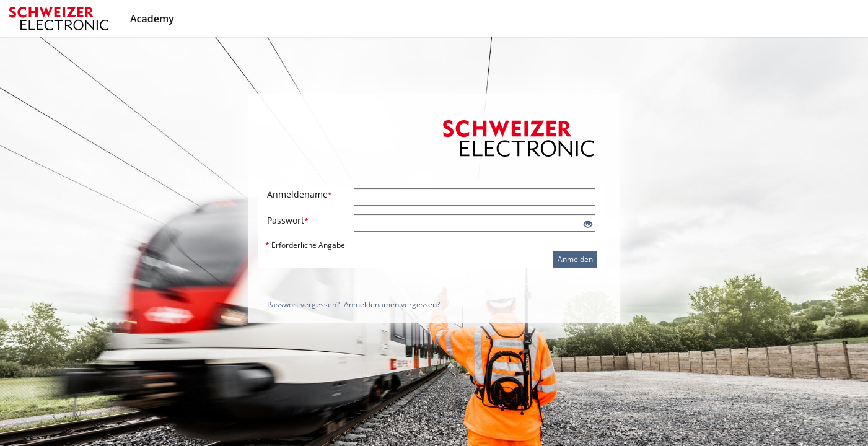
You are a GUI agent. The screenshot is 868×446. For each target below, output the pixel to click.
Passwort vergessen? (303, 304)
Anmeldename (300, 194)
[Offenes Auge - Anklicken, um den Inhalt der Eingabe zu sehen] (588, 225)
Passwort (288, 220)
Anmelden (575, 259)
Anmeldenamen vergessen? (392, 304)
